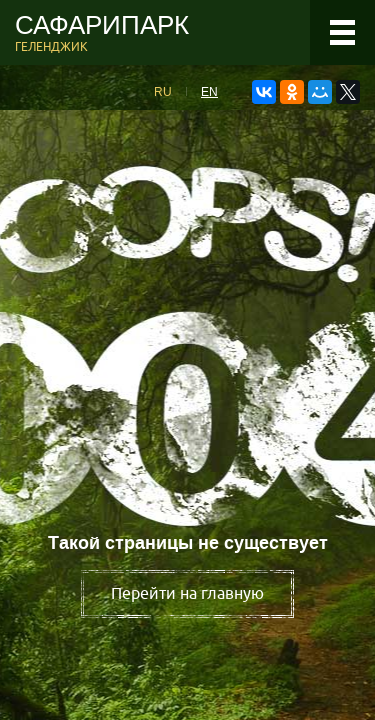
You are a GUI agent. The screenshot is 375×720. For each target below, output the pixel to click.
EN (209, 92)
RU (163, 92)
